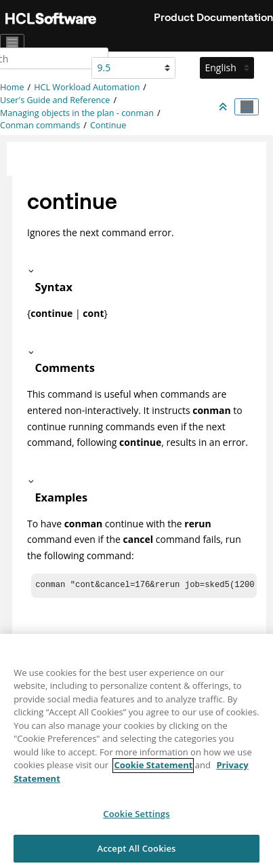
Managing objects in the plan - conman (77, 113)
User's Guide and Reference (55, 100)
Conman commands (40, 125)
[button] (140, 271)
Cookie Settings (136, 820)
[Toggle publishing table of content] (247, 107)
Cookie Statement (153, 771)
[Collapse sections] (224, 107)
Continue (108, 125)
